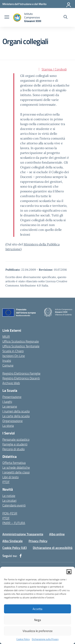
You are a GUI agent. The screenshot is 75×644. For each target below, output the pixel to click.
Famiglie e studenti (15, 444)
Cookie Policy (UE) (15, 548)
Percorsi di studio (13, 449)
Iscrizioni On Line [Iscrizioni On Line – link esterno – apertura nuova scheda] (14, 356)
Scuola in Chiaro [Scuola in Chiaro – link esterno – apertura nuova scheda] (13, 351)
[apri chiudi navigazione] (7, 17)
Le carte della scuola (16, 416)
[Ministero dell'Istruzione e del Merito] (24, 4)
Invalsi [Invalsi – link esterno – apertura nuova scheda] (7, 361)
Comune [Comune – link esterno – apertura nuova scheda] (8, 365)
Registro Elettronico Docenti (21, 378)
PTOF (6, 482)
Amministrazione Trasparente (23, 534)
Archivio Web (11, 383)
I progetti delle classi (16, 472)
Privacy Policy (38, 541)
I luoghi (7, 402)
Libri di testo (10, 477)
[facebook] (21, 556)
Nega (38, 620)
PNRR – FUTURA (14, 523)
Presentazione (12, 397)
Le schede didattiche (16, 467)
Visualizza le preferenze (38, 631)
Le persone (10, 406)
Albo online (57, 534)
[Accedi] (69, 4)
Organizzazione (12, 421)
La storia (8, 426)
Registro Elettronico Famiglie (21, 373)
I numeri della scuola (16, 411)
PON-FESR (10, 513)
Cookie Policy (23, 639)
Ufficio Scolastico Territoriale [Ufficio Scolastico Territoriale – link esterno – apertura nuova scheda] (21, 346)
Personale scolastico (16, 439)
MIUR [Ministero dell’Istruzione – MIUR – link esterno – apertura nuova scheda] (6, 337)
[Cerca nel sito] (65, 17)
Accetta (37, 609)
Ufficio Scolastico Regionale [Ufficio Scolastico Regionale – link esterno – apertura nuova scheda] (21, 341)
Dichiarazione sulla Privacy (45, 639)
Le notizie (9, 496)
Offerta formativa (14, 463)
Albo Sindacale (12, 541)
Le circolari (9, 500)
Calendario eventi (14, 505)
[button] (69, 572)
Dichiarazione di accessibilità (53, 548)
